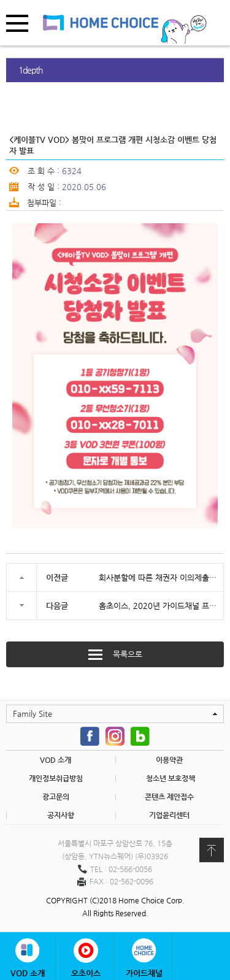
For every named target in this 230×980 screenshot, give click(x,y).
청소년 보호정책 (171, 778)
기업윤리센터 (169, 815)
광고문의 (56, 797)
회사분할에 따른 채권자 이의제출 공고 (158, 577)
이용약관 (169, 760)
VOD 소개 (56, 760)
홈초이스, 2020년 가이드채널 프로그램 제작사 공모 (158, 606)
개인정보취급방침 (56, 778)
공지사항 (61, 815)
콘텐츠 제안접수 (169, 797)
